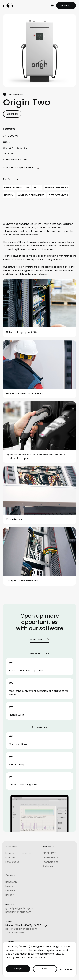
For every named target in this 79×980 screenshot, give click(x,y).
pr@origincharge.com (18, 912)
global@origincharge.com (21, 908)
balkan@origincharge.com (21, 929)
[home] (8, 5)
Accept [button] (18, 969)
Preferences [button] (66, 969)
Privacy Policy (14, 957)
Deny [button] (45, 969)
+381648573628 (15, 932)
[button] (52, 5)
